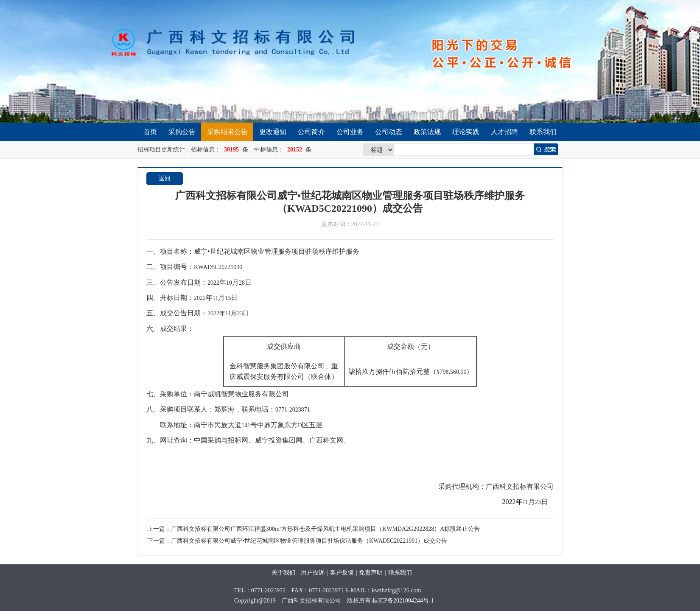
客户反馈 (342, 573)
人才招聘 (504, 132)
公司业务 (350, 132)
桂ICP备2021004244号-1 (403, 601)
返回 (165, 178)
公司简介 (311, 132)
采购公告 (182, 132)
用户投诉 (313, 573)
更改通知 (273, 132)
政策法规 (427, 132)
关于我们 (283, 573)
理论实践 (466, 132)
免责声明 (371, 573)
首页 (150, 132)
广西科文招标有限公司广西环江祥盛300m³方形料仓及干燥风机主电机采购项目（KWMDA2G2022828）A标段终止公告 (325, 529)
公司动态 (389, 132)
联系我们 (543, 132)
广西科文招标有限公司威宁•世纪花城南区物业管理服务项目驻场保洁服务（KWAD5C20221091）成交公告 (309, 541)
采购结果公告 (227, 132)
